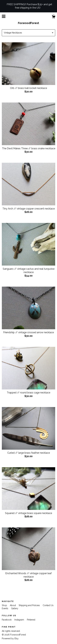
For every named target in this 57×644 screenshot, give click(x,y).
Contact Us (48, 605)
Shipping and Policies (30, 605)
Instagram (20, 620)
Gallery (15, 608)
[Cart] (54, 17)
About (13, 605)
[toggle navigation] (4, 16)
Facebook (7, 620)
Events (5, 608)
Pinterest (31, 620)
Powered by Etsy (10, 638)
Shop (5, 605)
